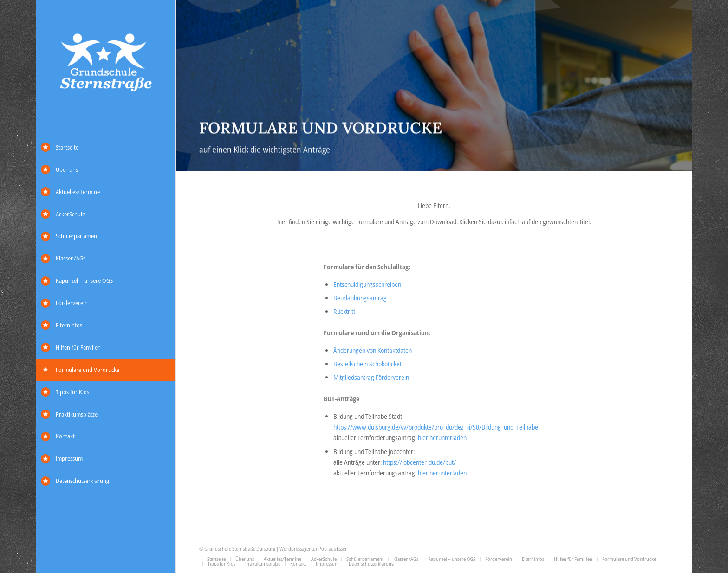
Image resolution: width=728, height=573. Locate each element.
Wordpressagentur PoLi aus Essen (314, 549)
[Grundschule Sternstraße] (106, 63)
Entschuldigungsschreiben (367, 284)
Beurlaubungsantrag (360, 298)
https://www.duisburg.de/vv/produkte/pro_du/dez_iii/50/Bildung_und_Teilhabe (436, 427)
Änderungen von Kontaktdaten (373, 350)
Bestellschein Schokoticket (367, 364)
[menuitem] (106, 148)
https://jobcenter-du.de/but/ (419, 462)
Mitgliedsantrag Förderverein (371, 377)
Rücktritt (344, 311)
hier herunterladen (442, 438)
